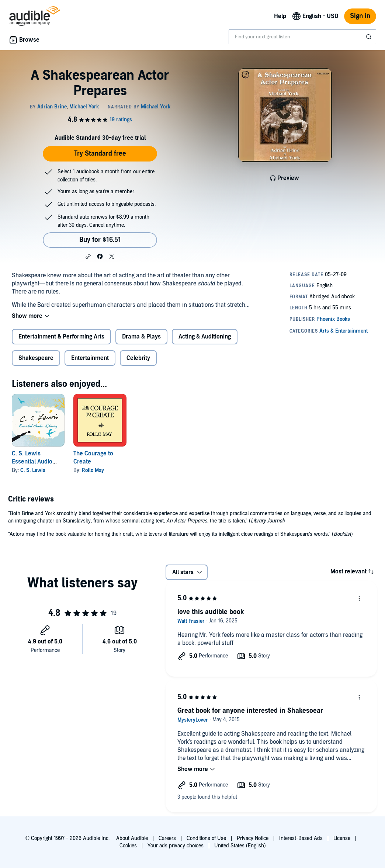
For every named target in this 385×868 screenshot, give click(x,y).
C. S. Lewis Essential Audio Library (32, 462)
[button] (88, 257)
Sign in (360, 16)
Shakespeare (36, 358)
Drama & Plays (141, 337)
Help (280, 16)
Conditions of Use (206, 838)
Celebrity (138, 358)
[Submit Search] (370, 37)
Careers (167, 838)
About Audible (132, 838)
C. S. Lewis (33, 470)
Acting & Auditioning (205, 337)
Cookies (128, 846)
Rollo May (93, 470)
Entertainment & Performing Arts (61, 337)
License (342, 838)
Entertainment (90, 358)
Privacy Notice (253, 838)
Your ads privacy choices (176, 846)
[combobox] (302, 37)
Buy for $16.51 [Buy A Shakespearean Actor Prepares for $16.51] (100, 240)
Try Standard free (100, 154)
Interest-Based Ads (301, 838)
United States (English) (240, 846)
